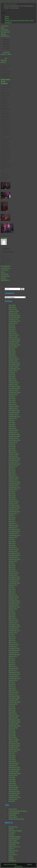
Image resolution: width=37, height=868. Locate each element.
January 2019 (13, 480)
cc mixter (12, 833)
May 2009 (12, 710)
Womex (11, 858)
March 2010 (13, 690)
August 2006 (13, 775)
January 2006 (13, 789)
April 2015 (12, 569)
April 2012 (12, 640)
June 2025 (12, 327)
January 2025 (13, 337)
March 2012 (13, 642)
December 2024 (14, 339)
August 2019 (13, 466)
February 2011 (14, 668)
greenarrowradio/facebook (18, 811)
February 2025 (14, 335)
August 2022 (13, 394)
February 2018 (14, 501)
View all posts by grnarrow (6, 267)
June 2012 (12, 636)
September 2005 (15, 797)
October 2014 (14, 581)
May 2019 (12, 472)
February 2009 (14, 716)
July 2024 (12, 349)
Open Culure (13, 817)
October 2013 (14, 605)
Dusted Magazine (15, 837)
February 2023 (14, 382)
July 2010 (12, 682)
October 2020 (14, 438)
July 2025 (12, 325)
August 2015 (13, 561)
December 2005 (14, 791)
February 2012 (14, 644)
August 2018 (13, 490)
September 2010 (15, 678)
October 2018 (14, 486)
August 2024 (13, 347)
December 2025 (14, 315)
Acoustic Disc (13, 827)
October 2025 (14, 319)
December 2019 (14, 458)
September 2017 (15, 511)
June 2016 (12, 541)
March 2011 (13, 666)
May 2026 (12, 305)
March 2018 (13, 499)
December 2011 (14, 648)
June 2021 (12, 422)
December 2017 (14, 505)
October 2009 (14, 700)
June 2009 (12, 708)
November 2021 (14, 412)
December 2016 (14, 529)
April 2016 (12, 545)
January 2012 (13, 646)
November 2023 (14, 365)
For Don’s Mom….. (5, 27)
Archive (11, 829)
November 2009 (14, 698)
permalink (4, 238)
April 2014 (12, 593)
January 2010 (13, 694)
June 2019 (12, 470)
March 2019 (13, 476)
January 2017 (13, 527)
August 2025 (13, 323)
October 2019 (14, 462)
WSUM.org (12, 860)
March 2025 (13, 333)
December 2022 (14, 386)
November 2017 (14, 507)
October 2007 (14, 747)
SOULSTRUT (13, 854)
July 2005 (12, 801)
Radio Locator (13, 850)
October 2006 (14, 771)
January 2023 (13, 384)
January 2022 (13, 408)
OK (23, 289)
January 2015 (13, 575)
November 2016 (14, 531)
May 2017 (12, 519)
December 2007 (14, 744)
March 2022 (13, 404)
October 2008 (14, 724)
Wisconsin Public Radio (16, 819)
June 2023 (12, 374)
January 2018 (13, 503)
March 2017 (13, 523)
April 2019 (12, 474)
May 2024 (12, 353)
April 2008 (12, 736)
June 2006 (12, 779)
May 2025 (12, 329)
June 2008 (12, 732)
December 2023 (14, 363)
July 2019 (12, 468)
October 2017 (14, 509)
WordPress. (19, 866)
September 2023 (15, 369)
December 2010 (14, 672)
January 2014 (13, 599)
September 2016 (15, 535)
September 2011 (15, 654)
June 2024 (12, 351)
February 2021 (14, 430)
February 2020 (14, 454)
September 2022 (15, 392)
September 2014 (15, 583)
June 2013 (12, 613)
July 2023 (12, 372)
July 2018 (12, 492)
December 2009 (14, 696)
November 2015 (14, 555)
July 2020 (12, 444)
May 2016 (12, 543)
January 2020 (13, 456)
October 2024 (14, 343)
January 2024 (13, 361)
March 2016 (13, 547)
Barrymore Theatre (15, 831)
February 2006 (14, 787)
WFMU (11, 856)
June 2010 (12, 684)
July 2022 (12, 396)
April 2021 (12, 426)
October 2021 (14, 414)
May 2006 (12, 781)
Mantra (30, 864)
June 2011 (12, 660)
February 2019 (14, 478)
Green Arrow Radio (10, 4)
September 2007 (15, 749)
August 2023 (13, 371)
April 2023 (12, 378)
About (7, 18)
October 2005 (14, 795)
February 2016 (14, 549)
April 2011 (12, 664)
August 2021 (13, 418)
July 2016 (12, 539)
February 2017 (14, 525)
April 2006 (12, 783)
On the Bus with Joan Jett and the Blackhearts (5, 33)
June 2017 (12, 517)
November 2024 (14, 341)
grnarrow (6, 52)
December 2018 (14, 482)
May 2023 (12, 376)
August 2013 (13, 609)
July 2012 (12, 634)
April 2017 (12, 521)
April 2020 (12, 450)
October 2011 (14, 652)
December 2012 (14, 624)
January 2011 (13, 670)
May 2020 (12, 448)
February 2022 (14, 406)
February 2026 (14, 311)
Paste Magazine (14, 843)
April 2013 (12, 617)
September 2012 (15, 630)
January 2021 (13, 432)
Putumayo (12, 844)
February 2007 (14, 763)
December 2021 (14, 410)
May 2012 (12, 638)
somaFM (12, 852)
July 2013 (12, 611)
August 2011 (13, 656)
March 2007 (13, 761)
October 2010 (14, 676)
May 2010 (12, 686)
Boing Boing (13, 809)
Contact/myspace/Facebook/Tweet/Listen (19, 20)
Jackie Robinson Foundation (14, 814)
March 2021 (13, 428)
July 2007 (12, 753)
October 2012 (14, 628)
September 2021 (15, 416)
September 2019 (15, 464)
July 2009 (12, 706)
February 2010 (14, 692)
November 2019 (14, 460)
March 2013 (13, 619)
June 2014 (12, 589)
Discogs (11, 835)
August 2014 (13, 585)
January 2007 (13, 765)
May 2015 (12, 567)
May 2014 (12, 591)
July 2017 (12, 515)
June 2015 (12, 565)
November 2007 (14, 745)
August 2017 (13, 513)
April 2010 (12, 688)
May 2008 (12, 734)
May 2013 (12, 615)
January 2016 (13, 551)
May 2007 (12, 757)
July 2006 (12, 777)
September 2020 (15, 440)
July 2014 (12, 587)
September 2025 (15, 321)
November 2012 (14, 626)
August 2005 (13, 799)
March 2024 (13, 357)
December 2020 (14, 434)
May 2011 (12, 662)
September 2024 (15, 345)
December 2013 (14, 601)
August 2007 (13, 751)
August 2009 (13, 704)
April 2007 (12, 759)
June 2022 (12, 398)
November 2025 (14, 317)
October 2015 (14, 557)
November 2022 (14, 388)
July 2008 (12, 730)
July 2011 (12, 658)
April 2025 (12, 331)
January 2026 (13, 313)
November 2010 (14, 674)
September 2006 (15, 773)
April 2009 (12, 712)
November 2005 (14, 793)
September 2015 (15, 559)
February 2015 (14, 573)
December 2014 (14, 577)
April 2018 (12, 497)
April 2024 (12, 355)
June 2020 (12, 446)
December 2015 (14, 553)
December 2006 (14, 767)
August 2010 (13, 680)
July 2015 (12, 563)
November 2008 (14, 722)
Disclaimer (8, 22)
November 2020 (14, 436)
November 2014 (14, 579)
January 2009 (13, 718)
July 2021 (12, 420)
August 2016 (13, 537)
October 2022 (14, 390)
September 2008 (15, 726)
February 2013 (14, 620)
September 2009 (15, 702)
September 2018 (15, 488)
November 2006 (14, 769)
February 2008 (14, 740)
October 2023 (14, 367)
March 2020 (13, 452)
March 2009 (13, 714)
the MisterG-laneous (4, 60)
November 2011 (14, 650)
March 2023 (13, 380)
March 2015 (13, 571)
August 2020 (13, 442)
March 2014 (13, 595)
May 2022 (12, 400)
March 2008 (13, 738)
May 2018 (12, 496)
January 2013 (13, 622)
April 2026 (12, 307)
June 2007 (12, 755)
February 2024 (14, 359)
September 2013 (15, 607)
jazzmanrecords (14, 839)
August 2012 (13, 632)
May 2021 (12, 424)
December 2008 (14, 720)
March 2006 (13, 785)
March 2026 (13, 309)
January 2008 (13, 742)
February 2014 (14, 597)
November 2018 (14, 484)
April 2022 (12, 402)
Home (7, 16)
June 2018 (12, 494)
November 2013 (14, 603)
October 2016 (14, 533)
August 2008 (13, 728)
